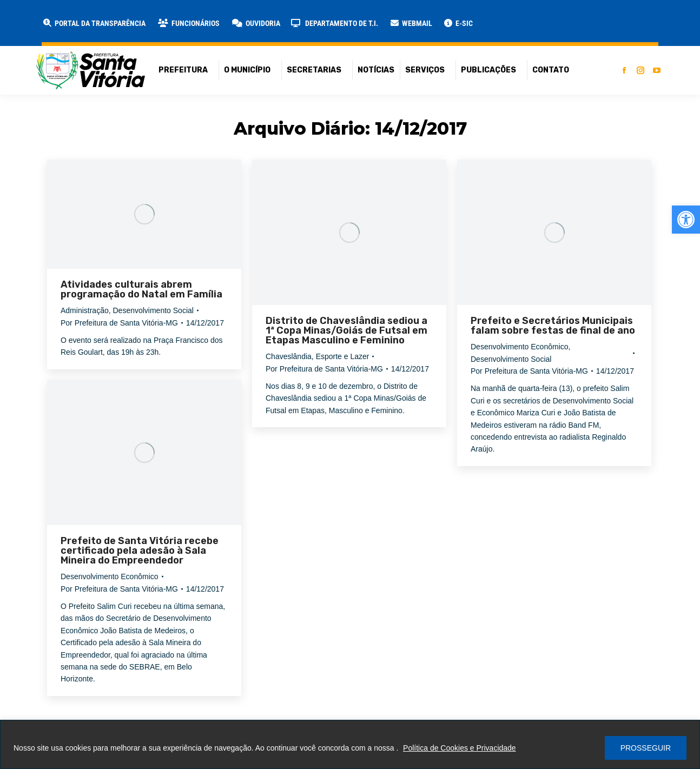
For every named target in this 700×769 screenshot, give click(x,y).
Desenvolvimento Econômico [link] (520, 347)
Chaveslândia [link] (289, 356)
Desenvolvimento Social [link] (153, 310)
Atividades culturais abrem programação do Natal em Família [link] (141, 289)
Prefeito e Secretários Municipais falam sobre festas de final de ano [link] (553, 326)
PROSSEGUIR (646, 748)
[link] (686, 220)
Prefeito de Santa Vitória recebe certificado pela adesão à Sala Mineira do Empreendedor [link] (140, 551)
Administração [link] (85, 310)
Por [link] (119, 323)
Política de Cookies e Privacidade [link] (460, 748)
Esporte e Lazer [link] (343, 356)
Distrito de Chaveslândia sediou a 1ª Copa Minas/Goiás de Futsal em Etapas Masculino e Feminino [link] (346, 330)
